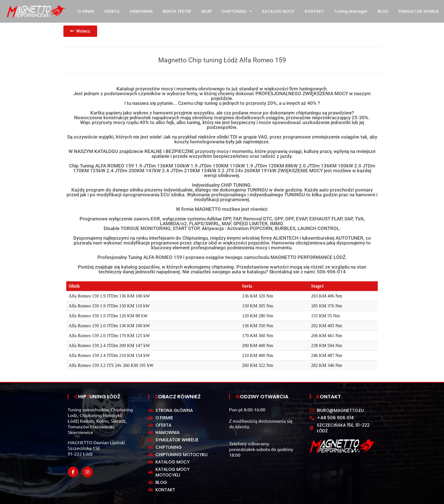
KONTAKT (314, 11)
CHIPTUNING (237, 11)
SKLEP (206, 11)
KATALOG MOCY (278, 11)
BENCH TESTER (177, 11)
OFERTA (112, 11)
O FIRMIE (86, 11)
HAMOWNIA (141, 11)
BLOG (383, 11)
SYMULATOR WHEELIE (419, 11)
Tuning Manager (351, 11)
